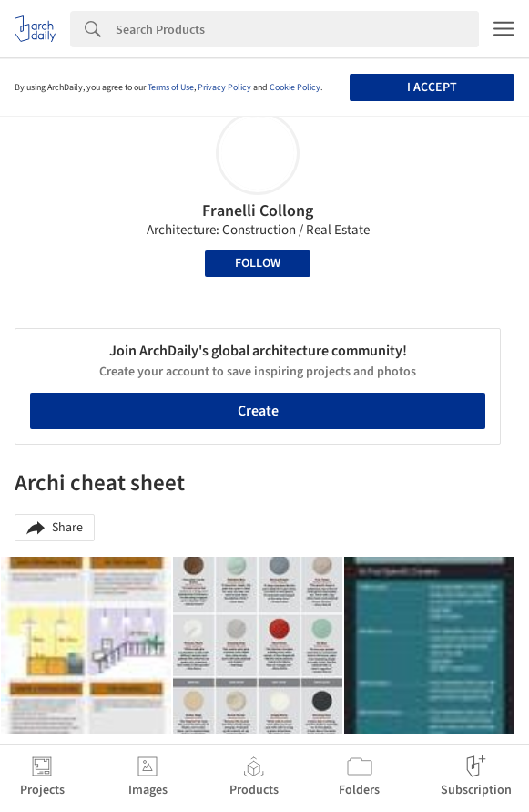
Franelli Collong (258, 211)
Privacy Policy (224, 87)
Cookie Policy (295, 87)
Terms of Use (171, 87)
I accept (432, 87)
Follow (258, 263)
